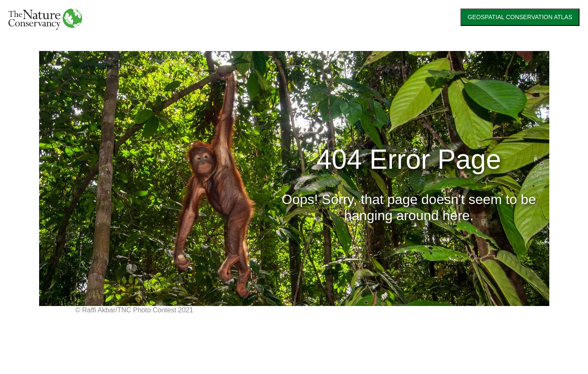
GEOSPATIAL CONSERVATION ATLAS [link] (520, 17)
